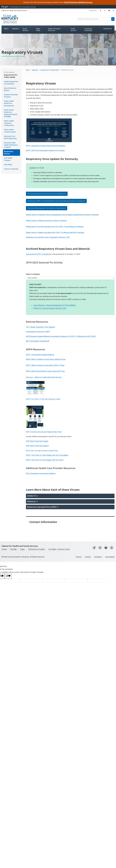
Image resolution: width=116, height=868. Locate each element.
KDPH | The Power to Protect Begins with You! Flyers (45, 460)
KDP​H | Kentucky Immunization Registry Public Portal (46, 432)
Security (87, 557)
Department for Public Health (50, 70)
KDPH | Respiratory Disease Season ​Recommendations (47, 146)
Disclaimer (97, 557)
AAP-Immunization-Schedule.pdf (38, 341)
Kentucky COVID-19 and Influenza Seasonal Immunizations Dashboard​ (56, 201)
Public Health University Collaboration (9, 123)
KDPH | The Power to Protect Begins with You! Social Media (48, 455)
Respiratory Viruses (9, 153)
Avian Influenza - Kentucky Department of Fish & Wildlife (54, 305)
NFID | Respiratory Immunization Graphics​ (42, 473)
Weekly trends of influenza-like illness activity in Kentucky (47, 221)
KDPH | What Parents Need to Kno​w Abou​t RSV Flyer (45, 371)
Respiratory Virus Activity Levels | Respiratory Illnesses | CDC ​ (49, 237)
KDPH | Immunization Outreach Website (41, 355)
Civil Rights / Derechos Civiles (62, 549)
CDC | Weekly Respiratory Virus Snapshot (41, 327)
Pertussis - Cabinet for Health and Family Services (45, 377)
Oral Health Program (8, 159)
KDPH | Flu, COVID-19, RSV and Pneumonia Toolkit (45, 399)
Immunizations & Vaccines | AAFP (39, 332)
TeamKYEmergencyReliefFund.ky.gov (78, 2)
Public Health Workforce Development (9, 103)
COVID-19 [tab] (33, 496)
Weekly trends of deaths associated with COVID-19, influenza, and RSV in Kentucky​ (57, 233)
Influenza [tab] (32, 501)
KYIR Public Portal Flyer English (38, 441)
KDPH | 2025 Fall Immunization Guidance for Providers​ (46, 150)
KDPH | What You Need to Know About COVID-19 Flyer (46, 365)
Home (28, 70)
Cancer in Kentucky (11, 169)
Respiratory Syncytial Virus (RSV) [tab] (43, 507)
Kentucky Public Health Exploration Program (11, 145)
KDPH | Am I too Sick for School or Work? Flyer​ (43, 450)
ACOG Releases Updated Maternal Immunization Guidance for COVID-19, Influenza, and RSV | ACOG (64, 336)
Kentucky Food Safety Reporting (10, 137)
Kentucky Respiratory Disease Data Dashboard (47, 194)
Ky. (5, 7)
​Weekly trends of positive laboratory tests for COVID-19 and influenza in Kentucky (57, 227)
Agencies (35, 70)
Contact (5, 549)
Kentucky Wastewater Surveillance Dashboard (47, 208)
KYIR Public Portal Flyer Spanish (38, 446)
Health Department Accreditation (11, 83)
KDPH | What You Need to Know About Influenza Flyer (46, 359)
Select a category (33, 274)
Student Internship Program (11, 96)
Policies (77, 557)
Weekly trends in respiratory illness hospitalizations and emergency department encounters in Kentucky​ (65, 215)
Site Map (14, 549)
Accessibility (110, 557)
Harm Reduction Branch (10, 89)
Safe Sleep (8, 165)
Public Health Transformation (10, 131)
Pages (23, 549)
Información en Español (38, 549)
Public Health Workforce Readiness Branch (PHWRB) (11, 113)
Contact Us (93, 11)
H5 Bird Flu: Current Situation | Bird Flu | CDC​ (50, 308)
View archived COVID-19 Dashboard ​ (40, 254)
